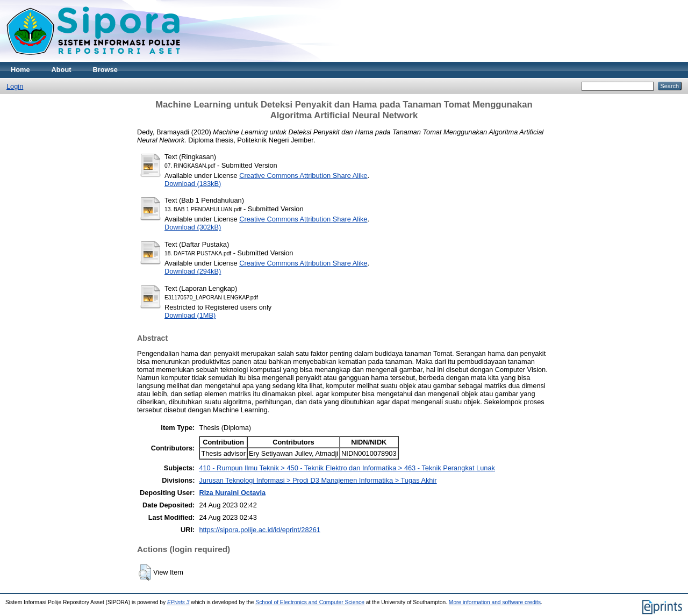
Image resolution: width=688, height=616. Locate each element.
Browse (105, 70)
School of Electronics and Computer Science (310, 602)
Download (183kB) (193, 184)
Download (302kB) (193, 227)
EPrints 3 (178, 602)
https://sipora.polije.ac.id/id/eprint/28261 (260, 530)
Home (20, 70)
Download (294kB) (193, 271)
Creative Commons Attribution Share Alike (303, 176)
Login (15, 86)
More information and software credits (495, 602)
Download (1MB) (190, 315)
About (62, 70)
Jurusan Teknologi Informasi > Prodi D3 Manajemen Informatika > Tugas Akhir (318, 480)
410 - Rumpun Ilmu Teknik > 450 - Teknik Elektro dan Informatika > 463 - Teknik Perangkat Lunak (347, 468)
